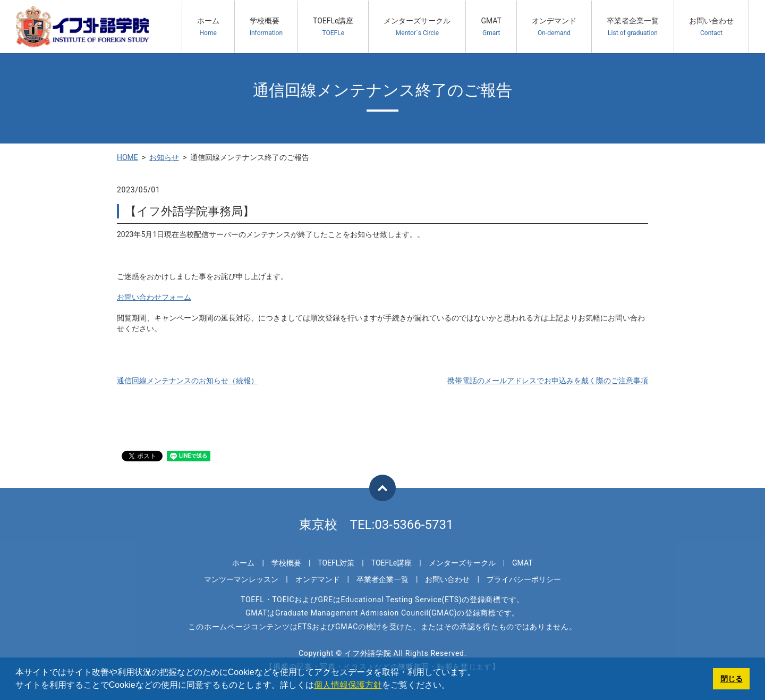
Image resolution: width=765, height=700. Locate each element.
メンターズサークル (417, 27)
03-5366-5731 (414, 525)
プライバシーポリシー (524, 579)
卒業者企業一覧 (633, 27)
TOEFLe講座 (333, 27)
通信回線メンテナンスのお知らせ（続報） (188, 381)
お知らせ (164, 157)
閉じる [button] (732, 679)
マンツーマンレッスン (241, 579)
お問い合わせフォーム (154, 297)
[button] (454, 686)
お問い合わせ (711, 27)
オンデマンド (554, 27)
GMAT (491, 27)
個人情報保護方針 (348, 685)
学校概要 (266, 27)
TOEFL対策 (336, 563)
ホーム (208, 27)
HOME (127, 157)
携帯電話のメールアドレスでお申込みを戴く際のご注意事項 (548, 381)
